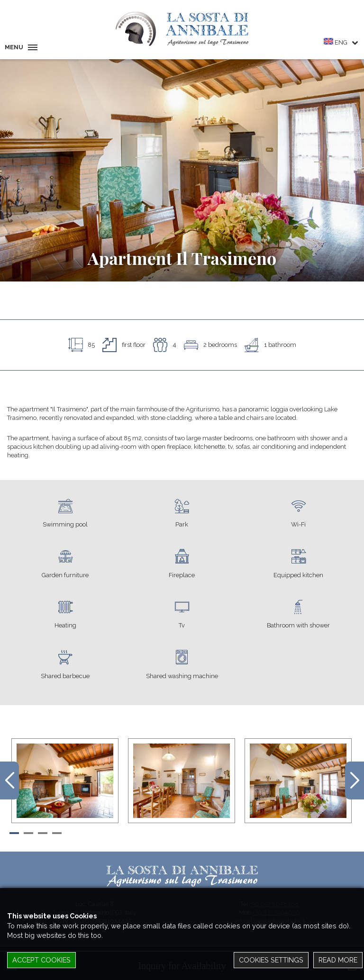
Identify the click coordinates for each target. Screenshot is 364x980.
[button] (14, 832)
